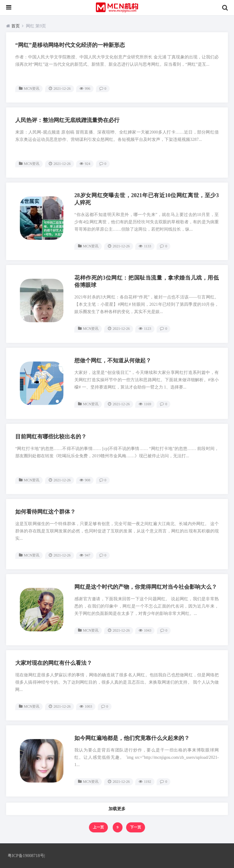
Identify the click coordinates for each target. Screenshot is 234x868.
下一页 (136, 827)
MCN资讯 (32, 89)
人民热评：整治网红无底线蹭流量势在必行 (67, 120)
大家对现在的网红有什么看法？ (54, 663)
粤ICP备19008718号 (26, 856)
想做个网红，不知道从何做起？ (113, 361)
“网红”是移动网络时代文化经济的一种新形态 (70, 45)
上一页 (98, 827)
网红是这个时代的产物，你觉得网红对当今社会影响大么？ (146, 587)
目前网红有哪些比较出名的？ (51, 437)
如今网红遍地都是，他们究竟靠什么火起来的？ (132, 738)
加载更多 (117, 809)
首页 (16, 26)
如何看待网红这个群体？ (45, 512)
